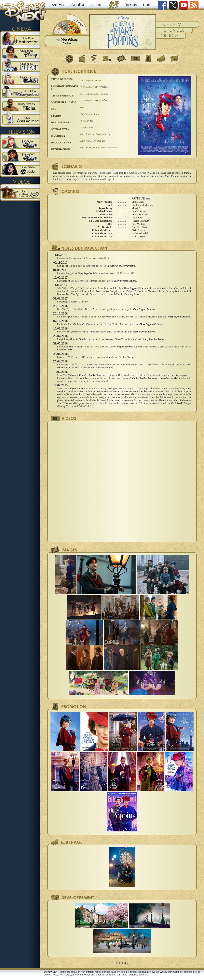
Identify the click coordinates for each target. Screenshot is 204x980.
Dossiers (131, 5)
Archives (58, 5)
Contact (96, 5)
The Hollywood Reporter (75, 375)
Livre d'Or (77, 5)
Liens (147, 5)
